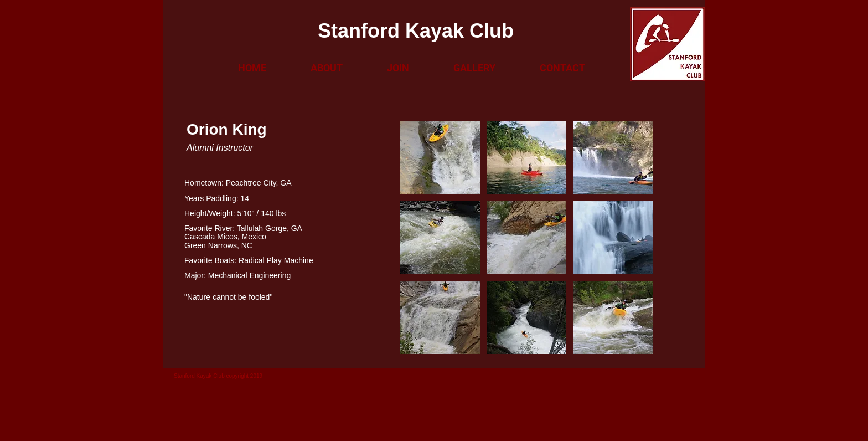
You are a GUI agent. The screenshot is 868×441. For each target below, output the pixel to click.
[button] (327, 68)
